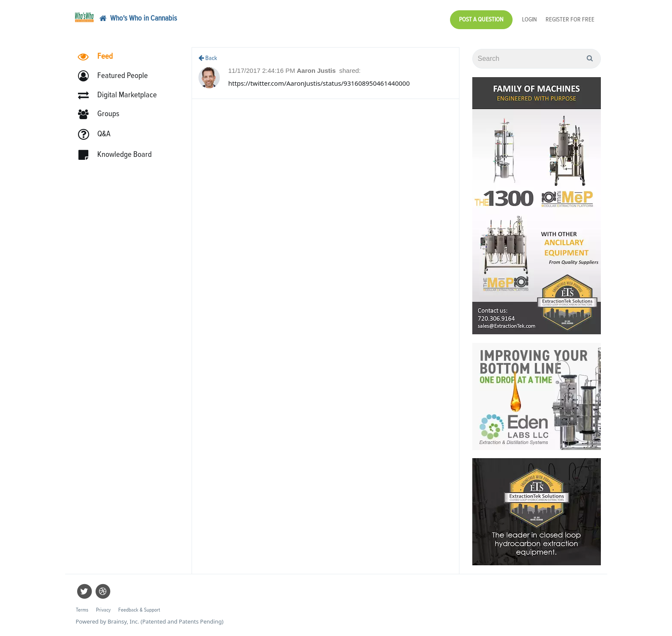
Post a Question (481, 19)
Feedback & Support (139, 610)
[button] (117, 76)
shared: (350, 70)
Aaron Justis (317, 70)
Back (208, 58)
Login (529, 19)
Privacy (103, 610)
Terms (82, 610)
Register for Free (570, 19)
